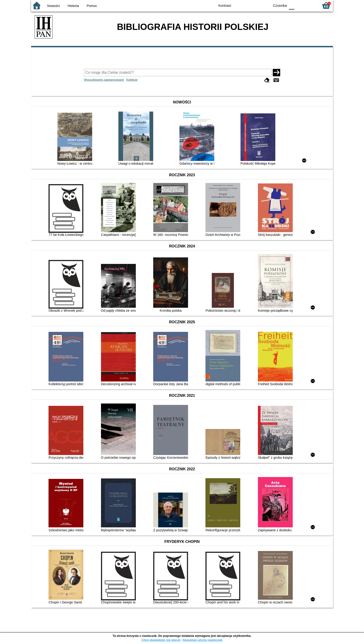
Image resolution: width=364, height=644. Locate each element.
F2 (310, 5)
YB (256, 5)
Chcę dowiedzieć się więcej (161, 640)
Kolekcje (132, 80)
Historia (73, 6)
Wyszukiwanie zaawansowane (104, 80)
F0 (291, 5)
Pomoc (92, 6)
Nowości (54, 6)
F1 (300, 5)
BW (246, 5)
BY (265, 5)
